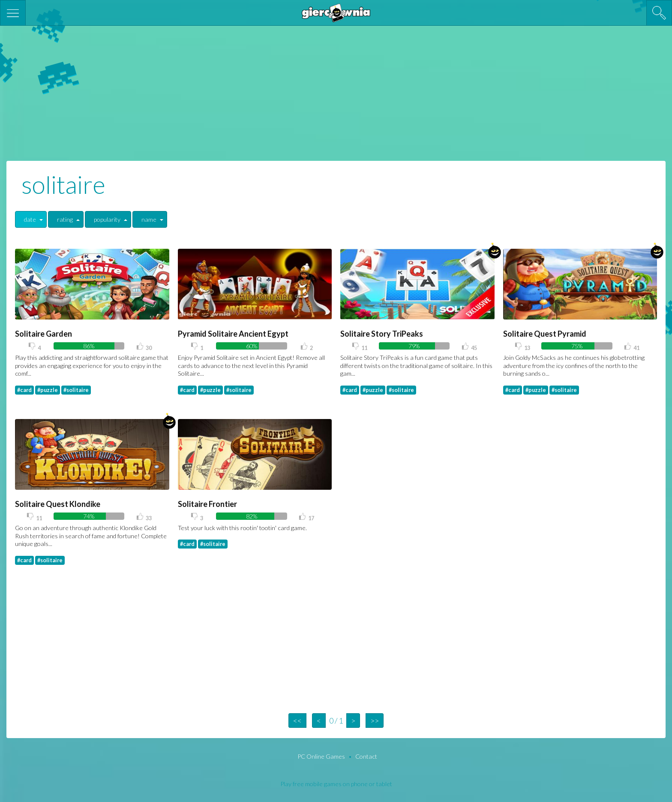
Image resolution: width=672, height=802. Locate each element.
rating (65, 219)
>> (375, 721)
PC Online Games (322, 756)
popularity (107, 219)
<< (297, 721)
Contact (366, 756)
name (149, 219)
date (30, 219)
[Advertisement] (336, 92)
